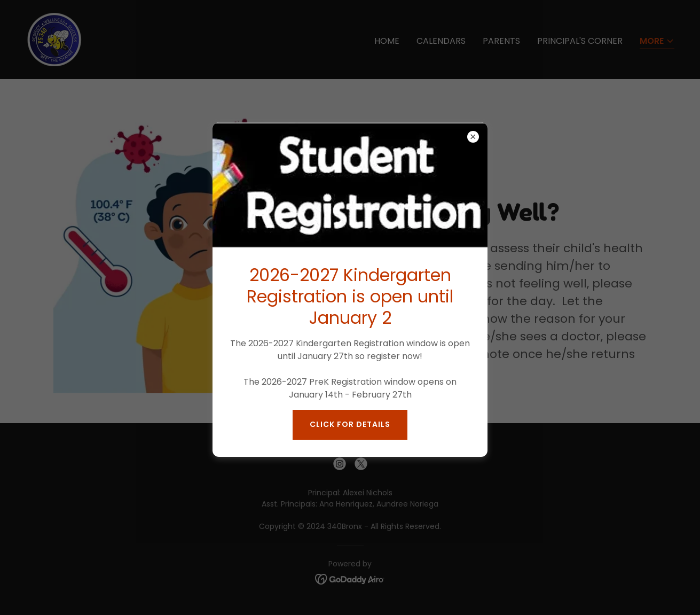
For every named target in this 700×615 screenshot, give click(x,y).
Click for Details (350, 424)
